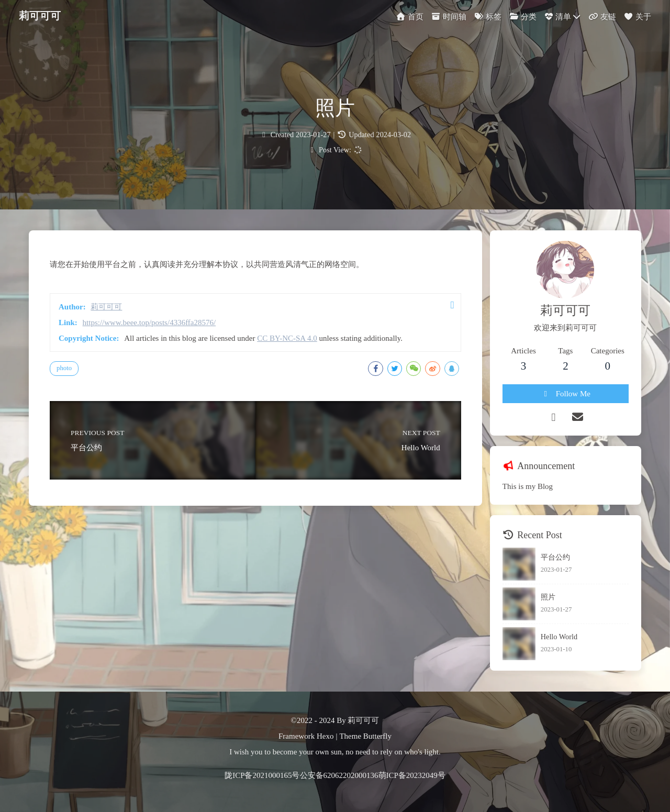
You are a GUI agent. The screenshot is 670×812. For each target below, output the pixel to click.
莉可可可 (40, 14)
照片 (548, 597)
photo (64, 368)
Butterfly (377, 736)
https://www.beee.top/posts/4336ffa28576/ (149, 322)
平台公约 (555, 557)
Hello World (559, 637)
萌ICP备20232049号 (412, 775)
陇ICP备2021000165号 (262, 775)
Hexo (325, 736)
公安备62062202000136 (339, 775)
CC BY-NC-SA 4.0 (287, 338)
